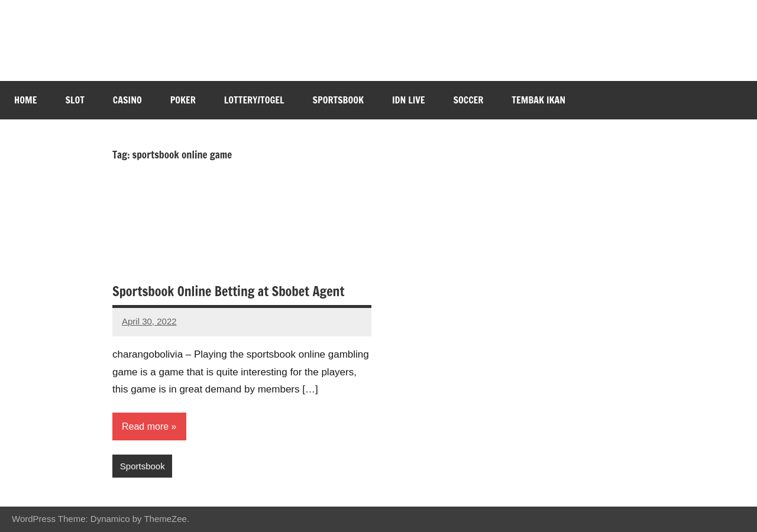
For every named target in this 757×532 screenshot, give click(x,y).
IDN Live (409, 100)
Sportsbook (338, 100)
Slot (75, 100)
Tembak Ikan (538, 100)
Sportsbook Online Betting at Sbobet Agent (228, 291)
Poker (183, 100)
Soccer (469, 100)
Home (25, 100)
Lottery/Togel (254, 100)
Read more (145, 426)
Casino (127, 100)
